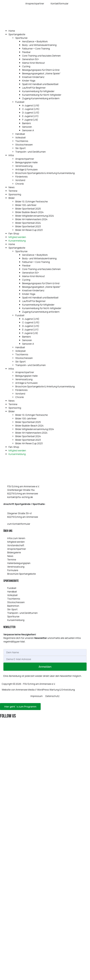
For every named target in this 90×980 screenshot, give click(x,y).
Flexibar (26, 52)
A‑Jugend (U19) (31, 105)
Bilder (12, 198)
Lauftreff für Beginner (34, 88)
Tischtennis (22, 141)
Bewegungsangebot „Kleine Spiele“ (41, 73)
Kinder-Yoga (29, 81)
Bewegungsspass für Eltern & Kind (41, 70)
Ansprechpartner (25, 159)
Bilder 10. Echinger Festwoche (32, 201)
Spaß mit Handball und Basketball (40, 84)
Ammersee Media (25, 690)
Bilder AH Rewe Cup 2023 (29, 230)
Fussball (20, 102)
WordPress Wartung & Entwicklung (56, 690)
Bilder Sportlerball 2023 (28, 226)
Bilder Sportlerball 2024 (28, 223)
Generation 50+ (31, 59)
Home (12, 31)
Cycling (26, 66)
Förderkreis (21, 177)
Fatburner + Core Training (36, 49)
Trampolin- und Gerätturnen (31, 152)
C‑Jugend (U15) (31, 109)
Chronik (20, 184)
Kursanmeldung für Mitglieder (38, 91)
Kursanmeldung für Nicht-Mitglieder (42, 95)
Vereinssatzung (24, 166)
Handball (20, 134)
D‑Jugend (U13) (31, 113)
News (11, 187)
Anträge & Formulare (26, 169)
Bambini (26, 123)
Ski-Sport (21, 148)
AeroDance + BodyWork (35, 41)
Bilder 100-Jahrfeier (26, 205)
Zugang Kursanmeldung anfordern (41, 98)
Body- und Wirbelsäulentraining (39, 45)
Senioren (27, 127)
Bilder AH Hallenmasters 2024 (31, 219)
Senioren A (28, 130)
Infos (11, 155)
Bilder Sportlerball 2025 (28, 209)
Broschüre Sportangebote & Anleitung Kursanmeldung (45, 173)
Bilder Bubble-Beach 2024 (29, 212)
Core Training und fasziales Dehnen (41, 56)
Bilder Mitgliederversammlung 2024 (35, 216)
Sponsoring (15, 194)
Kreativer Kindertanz (33, 77)
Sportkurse (21, 38)
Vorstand (20, 180)
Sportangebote (17, 34)
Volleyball (20, 137)
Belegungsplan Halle (26, 162)
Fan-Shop (14, 233)
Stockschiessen (24, 145)
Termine (13, 191)
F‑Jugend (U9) (30, 120)
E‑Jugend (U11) (30, 116)
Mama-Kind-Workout (33, 63)
